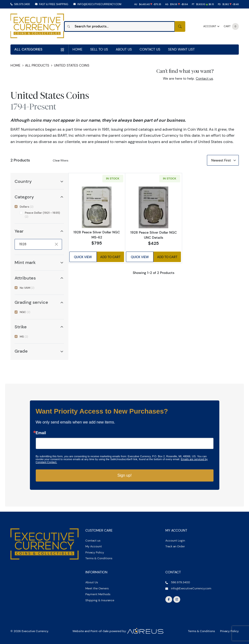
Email (41, 433)
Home (77, 49)
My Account (94, 546)
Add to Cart (110, 257)
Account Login (175, 540)
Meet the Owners (97, 588)
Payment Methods (98, 594)
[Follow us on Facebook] (169, 600)
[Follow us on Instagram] (177, 600)
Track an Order (175, 546)
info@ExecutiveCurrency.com (99, 4)
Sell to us (99, 49)
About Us (124, 49)
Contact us (204, 78)
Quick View (83, 257)
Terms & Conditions (99, 558)
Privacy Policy (95, 552)
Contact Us (150, 49)
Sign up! (125, 475)
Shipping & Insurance (100, 600)
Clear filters (61, 160)
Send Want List (181, 49)
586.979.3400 (22, 4)
